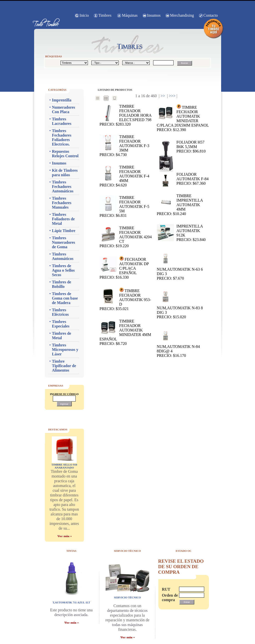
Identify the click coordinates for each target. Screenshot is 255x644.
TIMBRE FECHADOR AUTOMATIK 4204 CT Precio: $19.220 (126, 237)
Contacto (211, 15)
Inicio (84, 15)
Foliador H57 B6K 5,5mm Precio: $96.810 (181, 147)
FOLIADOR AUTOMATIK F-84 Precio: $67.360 (183, 179)
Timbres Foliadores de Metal (64, 219)
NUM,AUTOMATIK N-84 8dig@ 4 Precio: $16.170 (178, 342)
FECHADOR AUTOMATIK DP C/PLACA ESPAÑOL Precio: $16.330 (124, 268)
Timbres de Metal (62, 336)
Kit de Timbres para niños (65, 173)
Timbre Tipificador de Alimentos (64, 366)
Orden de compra (168, 598)
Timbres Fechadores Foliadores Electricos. (62, 137)
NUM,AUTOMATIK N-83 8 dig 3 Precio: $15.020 (180, 304)
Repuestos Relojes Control (65, 154)
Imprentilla (62, 100)
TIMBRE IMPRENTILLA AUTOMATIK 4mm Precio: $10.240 (180, 205)
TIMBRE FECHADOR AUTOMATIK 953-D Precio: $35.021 (125, 299)
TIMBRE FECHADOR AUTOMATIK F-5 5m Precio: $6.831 (125, 206)
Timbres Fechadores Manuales (62, 203)
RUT (166, 589)
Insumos (154, 15)
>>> (172, 96)
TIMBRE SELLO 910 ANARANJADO (64, 466)
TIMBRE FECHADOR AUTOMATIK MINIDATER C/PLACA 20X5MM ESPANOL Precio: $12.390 (183, 118)
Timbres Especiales (61, 324)
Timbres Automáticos (63, 256)
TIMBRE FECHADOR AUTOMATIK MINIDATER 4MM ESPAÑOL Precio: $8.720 (125, 332)
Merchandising (182, 15)
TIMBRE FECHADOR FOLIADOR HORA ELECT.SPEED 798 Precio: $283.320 (126, 115)
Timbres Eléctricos (61, 312)
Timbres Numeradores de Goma (64, 242)
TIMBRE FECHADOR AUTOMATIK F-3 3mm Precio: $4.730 (125, 146)
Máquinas (130, 15)
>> (163, 96)
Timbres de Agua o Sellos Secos (64, 270)
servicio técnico (127, 597)
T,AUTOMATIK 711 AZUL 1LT (71, 602)
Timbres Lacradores (62, 121)
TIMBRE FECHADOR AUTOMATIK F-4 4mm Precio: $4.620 (125, 176)
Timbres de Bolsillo (62, 284)
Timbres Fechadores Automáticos (63, 187)
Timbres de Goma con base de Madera (65, 298)
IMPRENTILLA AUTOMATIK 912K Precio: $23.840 (181, 233)
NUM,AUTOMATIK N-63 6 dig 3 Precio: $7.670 (180, 265)
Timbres (105, 15)
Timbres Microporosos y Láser (65, 350)
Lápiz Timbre (64, 231)
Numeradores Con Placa (64, 110)
